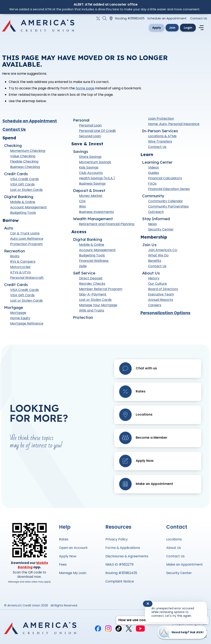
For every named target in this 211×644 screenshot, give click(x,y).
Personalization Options (165, 314)
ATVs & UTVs (20, 273)
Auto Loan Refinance (27, 240)
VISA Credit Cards (24, 180)
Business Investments (96, 213)
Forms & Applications (123, 548)
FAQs (152, 185)
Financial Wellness (94, 262)
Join (165, 28)
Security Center (161, 231)
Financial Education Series (169, 190)
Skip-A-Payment (93, 296)
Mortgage (18, 314)
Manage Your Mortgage (98, 306)
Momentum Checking (28, 152)
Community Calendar (166, 202)
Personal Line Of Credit (97, 132)
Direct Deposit (91, 279)
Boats (15, 257)
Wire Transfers (160, 143)
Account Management (28, 208)
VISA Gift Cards (22, 185)
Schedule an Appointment (167, 18)
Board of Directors (163, 290)
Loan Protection (161, 120)
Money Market (91, 197)
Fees (63, 564)
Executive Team (161, 296)
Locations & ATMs (162, 137)
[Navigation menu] (202, 28)
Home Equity (20, 319)
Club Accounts (91, 174)
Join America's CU (163, 251)
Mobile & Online (23, 203)
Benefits (155, 262)
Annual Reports (161, 301)
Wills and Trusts (92, 312)
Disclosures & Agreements (127, 556)
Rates (64, 539)
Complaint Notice (120, 581)
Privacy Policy (117, 539)
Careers (155, 306)
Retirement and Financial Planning (107, 225)
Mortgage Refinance (27, 324)
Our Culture (157, 285)
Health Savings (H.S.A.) (97, 179)
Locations (174, 539)
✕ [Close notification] (148, 604)
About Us (174, 548)
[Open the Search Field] (105, 18)
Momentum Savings (95, 163)
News (152, 225)
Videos (153, 169)
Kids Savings (89, 169)
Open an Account (73, 548)
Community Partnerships (168, 208)
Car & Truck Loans (25, 234)
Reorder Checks (92, 285)
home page (85, 89)
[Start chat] (182, 632)
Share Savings (90, 158)
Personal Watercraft (27, 279)
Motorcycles (20, 268)
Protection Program (26, 245)
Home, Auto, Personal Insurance (174, 125)
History (154, 279)
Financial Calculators (165, 179)
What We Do (158, 257)
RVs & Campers (23, 263)
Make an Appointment (184, 564)
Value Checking (23, 157)
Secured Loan (90, 137)
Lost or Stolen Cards (26, 191)
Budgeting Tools (23, 214)
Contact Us (199, 18)
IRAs (82, 208)
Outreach (156, 213)
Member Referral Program (101, 290)
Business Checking (25, 168)
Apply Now (68, 556)
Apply (144, 28)
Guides (154, 174)
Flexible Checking (24, 162)
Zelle (83, 267)
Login (186, 28)
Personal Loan (90, 127)
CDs (82, 202)
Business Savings (92, 185)
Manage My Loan (73, 573)
